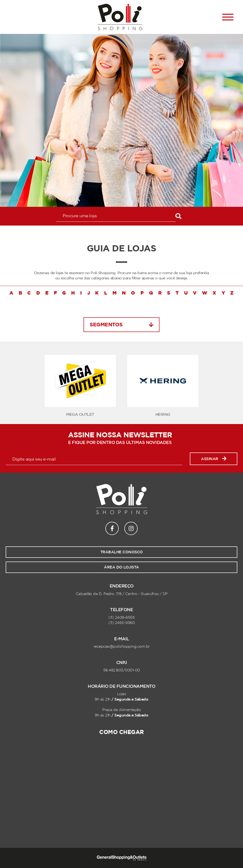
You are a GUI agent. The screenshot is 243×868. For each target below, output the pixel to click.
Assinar (214, 459)
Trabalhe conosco (122, 552)
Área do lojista (121, 567)
